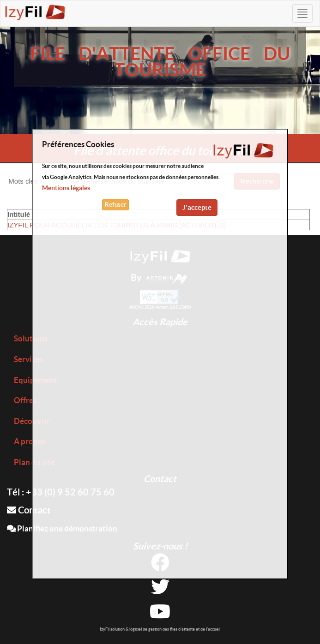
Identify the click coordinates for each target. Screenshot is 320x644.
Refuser (115, 205)
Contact (29, 510)
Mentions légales (66, 188)
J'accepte (197, 207)
